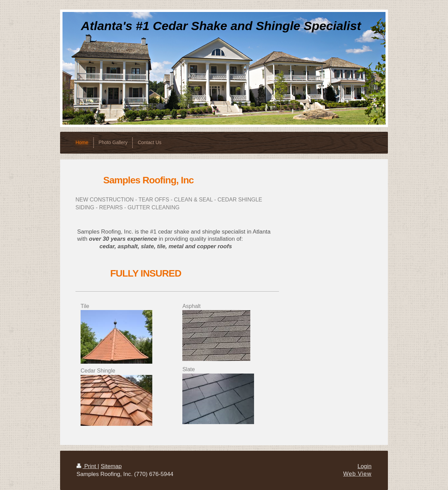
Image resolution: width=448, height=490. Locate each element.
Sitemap (111, 466)
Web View (357, 474)
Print (87, 466)
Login (365, 466)
